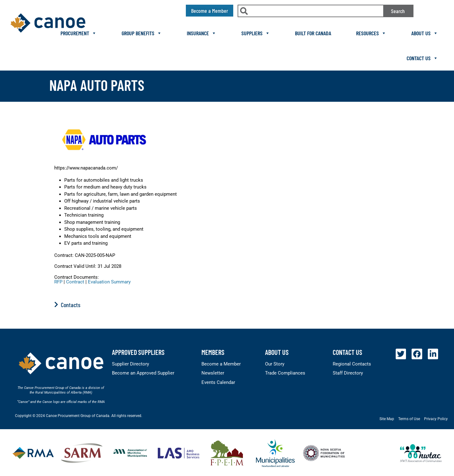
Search (398, 11)
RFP (58, 282)
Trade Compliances (285, 373)
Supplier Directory (130, 364)
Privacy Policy (436, 419)
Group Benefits (142, 33)
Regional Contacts (352, 364)
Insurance (202, 33)
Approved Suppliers (138, 352)
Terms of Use (409, 419)
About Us (425, 33)
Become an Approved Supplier (143, 373)
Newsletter (213, 373)
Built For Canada (313, 33)
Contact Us (422, 58)
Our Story (275, 364)
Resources (371, 33)
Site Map (387, 419)
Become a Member (221, 364)
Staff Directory (348, 373)
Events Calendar (218, 382)
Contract (75, 282)
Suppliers (256, 33)
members (213, 352)
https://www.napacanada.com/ (86, 168)
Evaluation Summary (109, 282)
